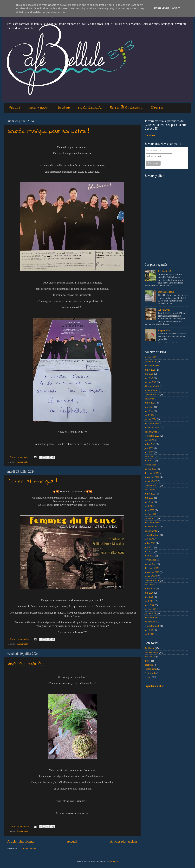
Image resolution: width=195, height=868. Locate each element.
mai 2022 (149, 502)
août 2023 (149, 440)
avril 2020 (149, 601)
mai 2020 (149, 597)
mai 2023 (149, 452)
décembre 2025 (152, 366)
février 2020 (150, 609)
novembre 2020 (152, 572)
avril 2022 (149, 506)
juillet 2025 (150, 370)
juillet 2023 (150, 444)
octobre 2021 (151, 531)
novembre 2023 (152, 428)
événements (22, 462)
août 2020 (149, 585)
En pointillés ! (165, 330)
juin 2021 (149, 547)
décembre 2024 (152, 386)
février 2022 (150, 514)
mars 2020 (149, 605)
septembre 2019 (152, 626)
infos (147, 661)
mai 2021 (149, 551)
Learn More (161, 9)
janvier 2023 (150, 469)
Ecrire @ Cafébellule (126, 108)
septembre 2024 (152, 394)
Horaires (63, 108)
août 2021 (149, 539)
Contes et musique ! (32, 482)
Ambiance (149, 648)
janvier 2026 (150, 362)
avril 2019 (149, 634)
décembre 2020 (152, 568)
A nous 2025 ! (165, 310)
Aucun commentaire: (20, 457)
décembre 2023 (152, 423)
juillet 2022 (150, 494)
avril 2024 (149, 415)
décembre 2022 (152, 473)
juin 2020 (149, 593)
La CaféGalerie (90, 108)
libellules (149, 665)
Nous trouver (38, 108)
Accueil (14, 108)
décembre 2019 (152, 618)
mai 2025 (149, 378)
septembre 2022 (152, 485)
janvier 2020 (150, 613)
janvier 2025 (150, 382)
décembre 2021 (152, 523)
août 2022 (149, 489)
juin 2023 (149, 448)
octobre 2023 (151, 432)
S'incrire (157, 108)
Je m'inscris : (154, 150)
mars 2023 (149, 461)
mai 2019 (149, 630)
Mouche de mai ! (166, 292)
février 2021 (150, 560)
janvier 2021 (150, 564)
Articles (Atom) (28, 849)
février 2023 (150, 465)
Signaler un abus (154, 686)
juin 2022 (149, 498)
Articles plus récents (21, 841)
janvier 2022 (150, 518)
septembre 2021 (152, 535)
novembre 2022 (152, 477)
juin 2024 (149, 407)
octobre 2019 (151, 622)
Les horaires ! (165, 271)
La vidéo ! (150, 135)
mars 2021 (149, 556)
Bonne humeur (152, 652)
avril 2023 (149, 456)
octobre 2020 (151, 576)
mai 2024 (149, 411)
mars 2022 (149, 510)
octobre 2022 (151, 481)
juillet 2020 (150, 589)
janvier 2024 (150, 419)
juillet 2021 (150, 543)
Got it (176, 9)
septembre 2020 (152, 580)
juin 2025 (149, 374)
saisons (148, 677)
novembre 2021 (152, 527)
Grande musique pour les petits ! (48, 131)
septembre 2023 (152, 436)
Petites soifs (150, 673)
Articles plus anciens (124, 841)
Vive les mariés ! (28, 664)
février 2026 (150, 357)
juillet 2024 (150, 403)
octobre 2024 (151, 390)
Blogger (114, 862)
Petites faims (151, 669)
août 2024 (149, 399)
